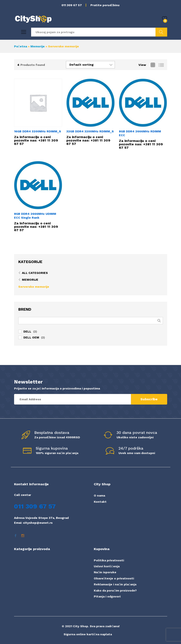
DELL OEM (31, 337)
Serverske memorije (34, 287)
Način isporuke (105, 572)
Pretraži (161, 32)
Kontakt (100, 502)
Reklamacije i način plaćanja (115, 584)
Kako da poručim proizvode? (115, 590)
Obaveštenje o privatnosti (114, 578)
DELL (27, 331)
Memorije (38, 46)
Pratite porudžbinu (105, 5)
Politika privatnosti (109, 560)
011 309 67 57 (72, 5)
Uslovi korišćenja (107, 566)
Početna (21, 46)
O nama (99, 495)
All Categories (35, 273)
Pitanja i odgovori (107, 596)
